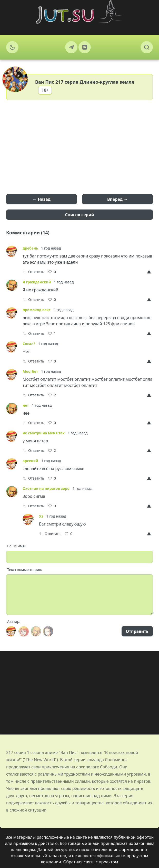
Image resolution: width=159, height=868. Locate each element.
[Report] (150, 272)
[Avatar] (11, 631)
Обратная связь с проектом (91, 862)
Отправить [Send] (137, 631)
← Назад (42, 199)
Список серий (80, 215)
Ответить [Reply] (33, 272)
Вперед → (117, 199)
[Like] (52, 272)
